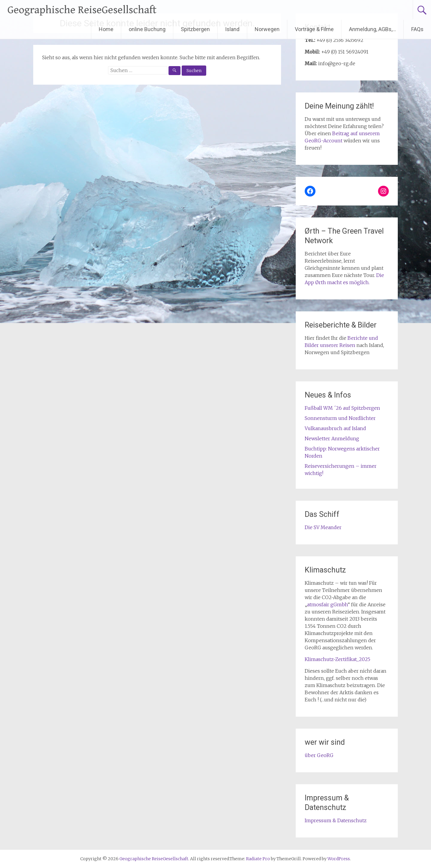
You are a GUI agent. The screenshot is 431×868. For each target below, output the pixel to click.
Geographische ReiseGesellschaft (82, 10)
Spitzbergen (195, 29)
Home (106, 29)
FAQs (417, 29)
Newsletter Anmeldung (332, 438)
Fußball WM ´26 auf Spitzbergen (342, 408)
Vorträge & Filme (314, 29)
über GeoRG (319, 755)
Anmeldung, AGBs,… (372, 29)
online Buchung (147, 29)
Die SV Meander (323, 527)
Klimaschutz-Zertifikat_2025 (337, 659)
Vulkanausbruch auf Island (335, 428)
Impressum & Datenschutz (336, 820)
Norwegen (267, 29)
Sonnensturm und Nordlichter (340, 418)
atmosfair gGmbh (327, 604)
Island (232, 29)
